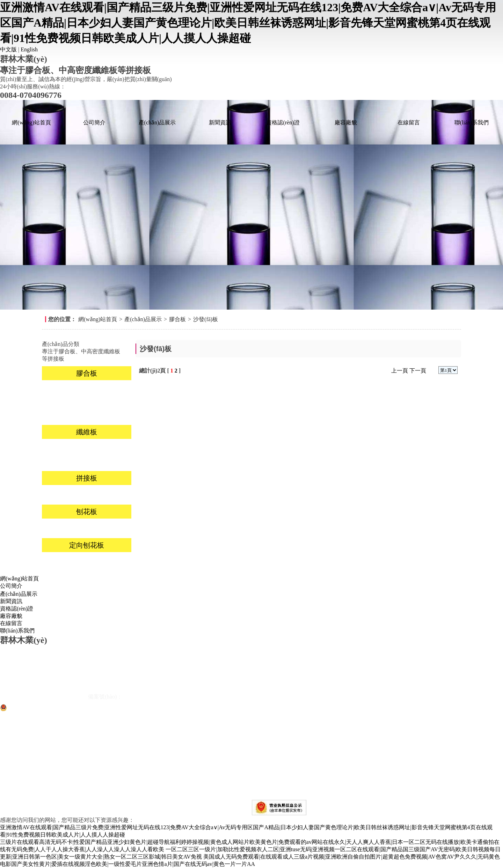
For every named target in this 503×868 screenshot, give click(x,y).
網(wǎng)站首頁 (31, 122)
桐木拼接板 (64, 495)
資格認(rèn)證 (283, 122)
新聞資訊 (220, 122)
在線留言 (409, 122)
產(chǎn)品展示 (157, 122)
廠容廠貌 (346, 122)
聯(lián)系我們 (472, 122)
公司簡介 (94, 122)
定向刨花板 (87, 545)
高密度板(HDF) (109, 449)
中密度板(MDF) (64, 461)
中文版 (8, 49)
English (29, 49)
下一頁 (418, 371)
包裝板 (64, 415)
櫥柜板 (64, 402)
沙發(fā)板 (206, 319)
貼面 (64, 528)
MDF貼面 (64, 449)
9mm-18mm (64, 562)
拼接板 (87, 478)
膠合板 (177, 319)
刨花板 (87, 512)
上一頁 (400, 371)
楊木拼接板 (109, 495)
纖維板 (87, 432)
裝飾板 (64, 390)
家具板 (109, 390)
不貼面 (109, 528)
